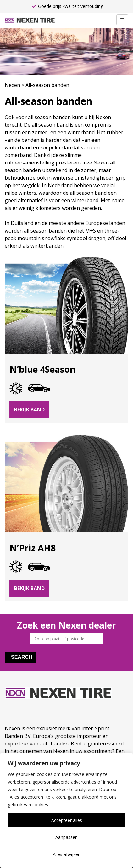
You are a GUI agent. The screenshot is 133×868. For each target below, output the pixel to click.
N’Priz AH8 (33, 548)
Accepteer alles (67, 820)
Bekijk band (29, 410)
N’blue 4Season (42, 369)
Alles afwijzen (67, 854)
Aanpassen (66, 837)
